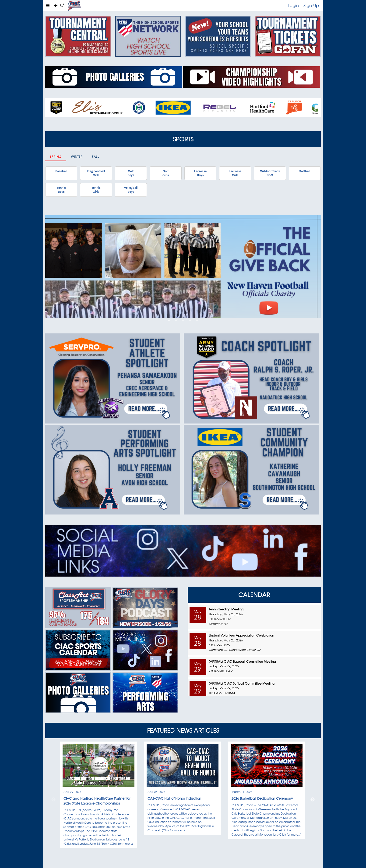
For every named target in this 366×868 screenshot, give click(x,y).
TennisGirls (96, 190)
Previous (53, 800)
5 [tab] (197, 321)
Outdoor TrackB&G (270, 173)
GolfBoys (131, 173)
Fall (96, 157)
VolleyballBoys (131, 190)
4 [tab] (190, 321)
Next (313, 800)
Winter (77, 157)
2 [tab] (176, 321)
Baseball (61, 171)
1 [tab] (169, 321)
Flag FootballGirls (96, 173)
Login (293, 5)
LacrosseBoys (200, 173)
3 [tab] (183, 321)
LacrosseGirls (235, 173)
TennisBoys (61, 190)
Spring (56, 157)
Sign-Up (311, 5)
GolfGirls (166, 173)
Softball (305, 171)
